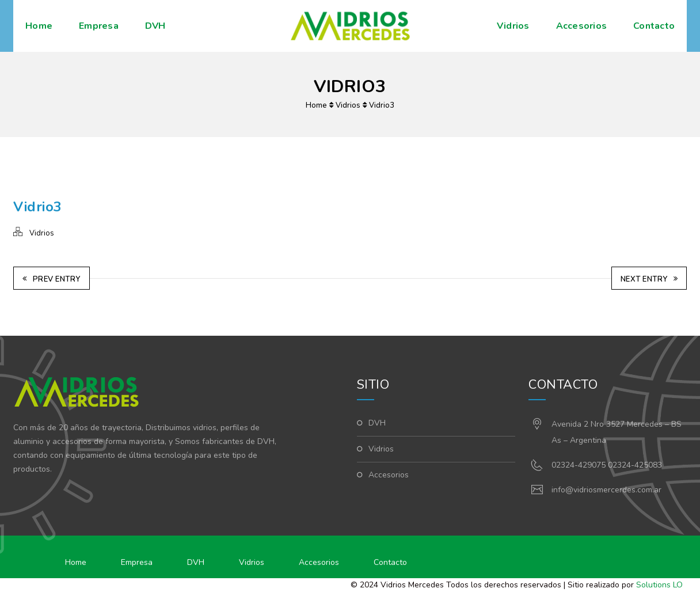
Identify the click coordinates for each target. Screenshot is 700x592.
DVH (155, 26)
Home (39, 26)
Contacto (654, 26)
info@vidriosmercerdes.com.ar (606, 490)
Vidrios (513, 26)
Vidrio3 (382, 105)
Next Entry (649, 279)
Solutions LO (659, 585)
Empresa (99, 26)
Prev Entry (52, 279)
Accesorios (582, 26)
